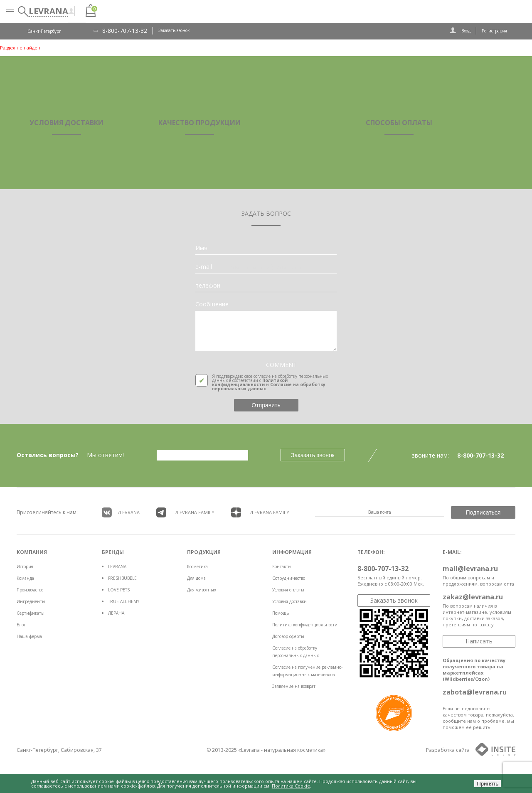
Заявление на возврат (294, 686)
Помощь (281, 613)
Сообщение (212, 304)
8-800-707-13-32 (125, 31)
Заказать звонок (174, 30)
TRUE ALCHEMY (124, 601)
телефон (208, 286)
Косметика (197, 566)
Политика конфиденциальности (305, 625)
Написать (479, 641)
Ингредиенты (31, 601)
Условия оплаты (288, 590)
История (25, 566)
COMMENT (281, 365)
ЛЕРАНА (116, 613)
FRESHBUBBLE (122, 578)
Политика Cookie (291, 786)
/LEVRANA (121, 512)
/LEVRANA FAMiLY (185, 512)
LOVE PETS (119, 590)
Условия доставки (289, 601)
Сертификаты (31, 613)
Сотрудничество (289, 578)
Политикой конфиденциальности (250, 382)
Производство (30, 590)
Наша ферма (29, 636)
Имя (201, 248)
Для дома (196, 578)
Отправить (266, 405)
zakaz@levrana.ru (473, 597)
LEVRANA (117, 566)
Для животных (202, 590)
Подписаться (483, 512)
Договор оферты (288, 636)
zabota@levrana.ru (475, 692)
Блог (21, 625)
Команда (25, 578)
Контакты (282, 566)
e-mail (204, 267)
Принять (488, 784)
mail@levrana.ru (470, 569)
